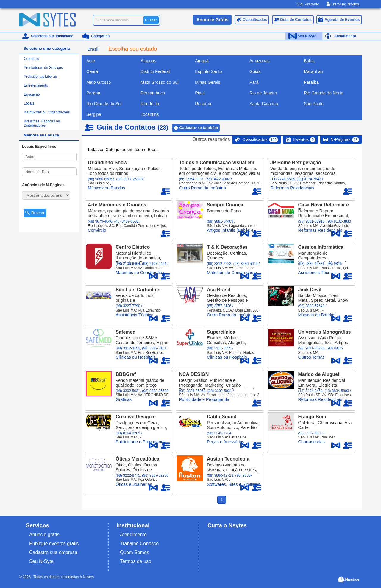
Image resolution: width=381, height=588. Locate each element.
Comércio (31, 59)
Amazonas (260, 61)
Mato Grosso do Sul (160, 82)
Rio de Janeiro (263, 93)
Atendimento (345, 36)
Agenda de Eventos (342, 20)
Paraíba (311, 82)
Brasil (93, 49)
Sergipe (94, 114)
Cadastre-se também (199, 128)
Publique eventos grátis (54, 543)
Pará (254, 82)
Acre (91, 61)
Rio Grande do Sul (104, 104)
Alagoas (149, 61)
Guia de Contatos (296, 20)
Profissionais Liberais (41, 77)
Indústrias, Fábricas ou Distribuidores (42, 123)
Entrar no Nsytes (343, 4)
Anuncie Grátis (212, 20)
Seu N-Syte (307, 36)
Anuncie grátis (44, 535)
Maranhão (313, 71)
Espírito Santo (208, 71)
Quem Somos (135, 552)
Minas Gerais (208, 82)
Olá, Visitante (308, 4)
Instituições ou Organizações (47, 112)
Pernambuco (153, 93)
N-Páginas (345, 140)
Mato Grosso (99, 82)
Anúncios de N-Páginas (43, 185)
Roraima (203, 104)
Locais (29, 103)
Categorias (100, 36)
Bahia (309, 61)
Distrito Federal (155, 71)
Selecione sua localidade (52, 36)
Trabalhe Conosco (139, 543)
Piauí (200, 93)
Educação (32, 94)
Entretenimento (36, 85)
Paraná (93, 93)
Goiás (255, 71)
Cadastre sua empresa (53, 552)
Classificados (255, 20)
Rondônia (150, 104)
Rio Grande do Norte (323, 93)
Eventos (304, 140)
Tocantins (150, 114)
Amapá (202, 61)
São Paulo (313, 104)
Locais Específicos (39, 146)
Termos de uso (136, 561)
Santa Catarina (264, 104)
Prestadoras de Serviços (43, 68)
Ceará (92, 71)
